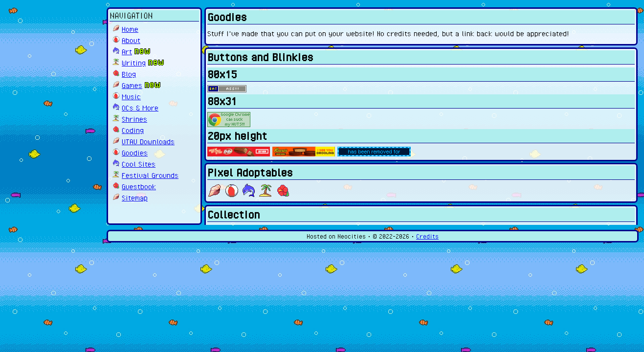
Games (132, 85)
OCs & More (140, 108)
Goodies (135, 153)
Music (131, 96)
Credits (427, 236)
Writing (134, 63)
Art (127, 51)
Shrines (134, 119)
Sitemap (135, 198)
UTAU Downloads (148, 141)
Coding (133, 130)
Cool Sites (139, 164)
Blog (129, 74)
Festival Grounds (150, 175)
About (131, 40)
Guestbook (139, 186)
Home (130, 29)
